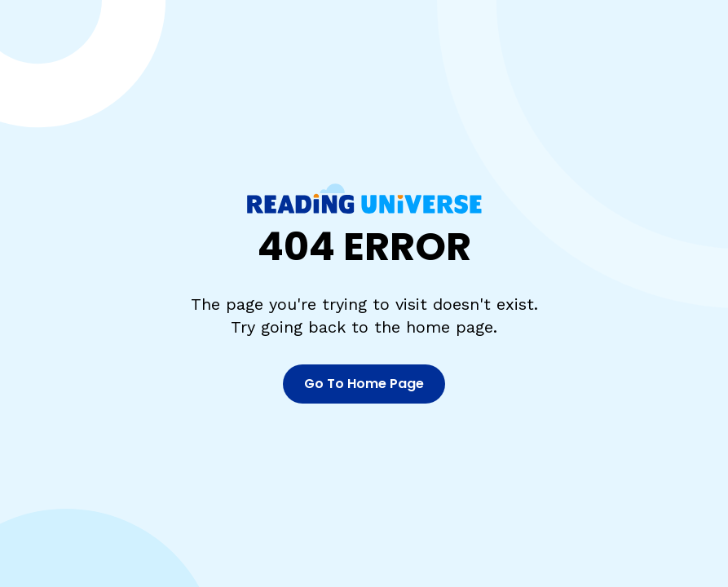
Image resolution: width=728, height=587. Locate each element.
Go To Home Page (364, 384)
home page (450, 327)
